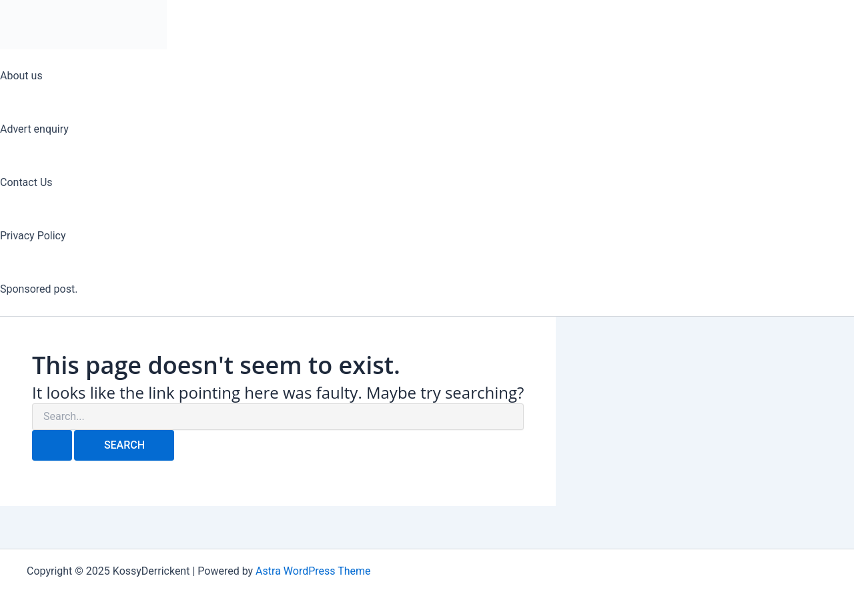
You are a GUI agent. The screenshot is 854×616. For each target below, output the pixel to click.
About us (21, 76)
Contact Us (26, 182)
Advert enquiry (34, 129)
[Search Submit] (52, 445)
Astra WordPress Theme (313, 571)
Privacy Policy (33, 236)
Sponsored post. (39, 289)
